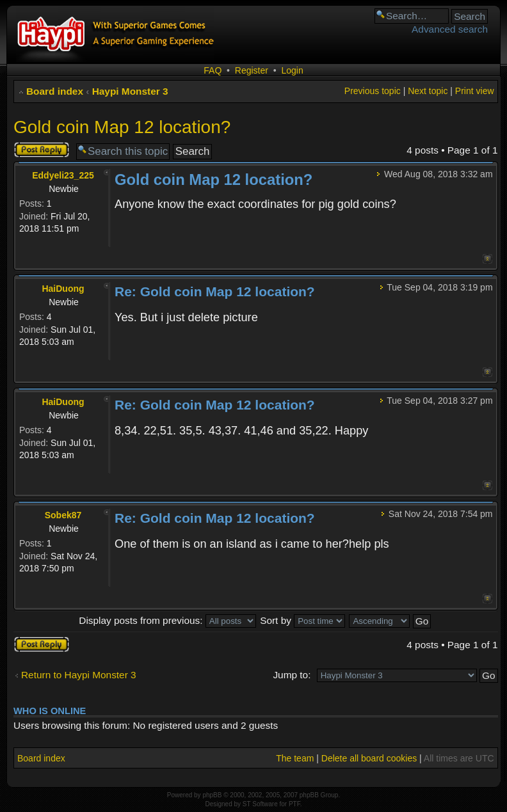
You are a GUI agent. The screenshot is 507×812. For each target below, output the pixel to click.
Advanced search (450, 29)
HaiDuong (63, 289)
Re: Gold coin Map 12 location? (215, 291)
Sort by (302, 620)
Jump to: (292, 675)
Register (252, 70)
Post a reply (42, 150)
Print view (475, 91)
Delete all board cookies (369, 758)
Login (292, 70)
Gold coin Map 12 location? (122, 127)
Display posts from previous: (167, 620)
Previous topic (373, 91)
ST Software (260, 804)
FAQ (213, 70)
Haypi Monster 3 (130, 91)
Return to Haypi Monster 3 (79, 675)
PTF (294, 804)
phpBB (212, 795)
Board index (55, 91)
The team (295, 758)
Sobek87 (63, 515)
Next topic (428, 91)
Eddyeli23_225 (63, 175)
